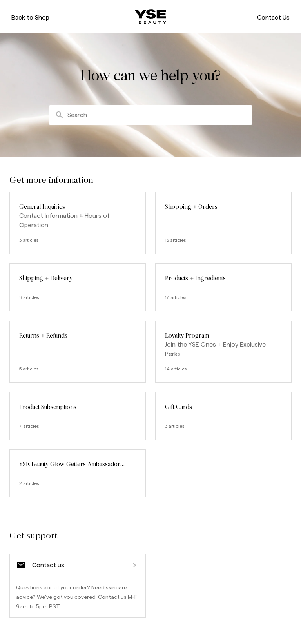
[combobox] (150, 116)
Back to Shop (32, 18)
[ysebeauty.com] (150, 17)
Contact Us (272, 18)
